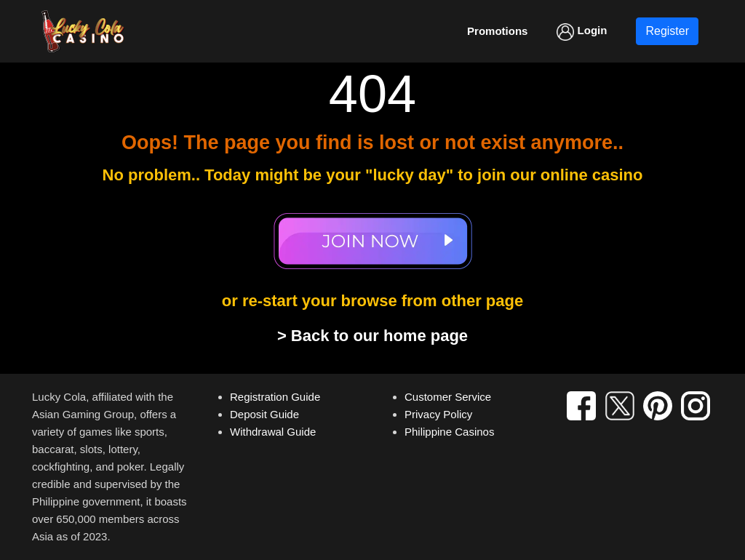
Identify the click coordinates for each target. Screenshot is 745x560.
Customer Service (448, 397)
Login (582, 32)
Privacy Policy (438, 414)
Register (667, 31)
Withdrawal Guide (273, 432)
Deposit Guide (264, 414)
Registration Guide (275, 397)
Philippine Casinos (449, 432)
